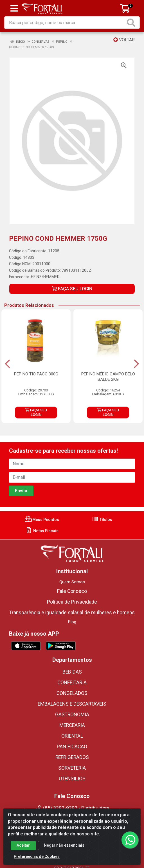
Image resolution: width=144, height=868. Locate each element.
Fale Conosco (72, 591)
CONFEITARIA (72, 683)
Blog (72, 622)
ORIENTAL (72, 736)
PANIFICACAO (72, 747)
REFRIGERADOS (72, 757)
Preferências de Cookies (37, 862)
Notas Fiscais (42, 531)
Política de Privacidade (72, 602)
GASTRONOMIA (72, 715)
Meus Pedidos (42, 520)
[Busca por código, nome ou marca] (65, 23)
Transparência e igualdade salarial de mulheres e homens (72, 613)
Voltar (124, 40)
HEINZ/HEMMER (45, 277)
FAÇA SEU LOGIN (72, 289)
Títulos (102, 520)
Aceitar (23, 851)
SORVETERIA (72, 768)
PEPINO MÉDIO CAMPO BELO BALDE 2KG (108, 377)
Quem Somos (72, 582)
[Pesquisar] (132, 23)
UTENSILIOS (72, 779)
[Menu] (14, 8)
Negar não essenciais (64, 851)
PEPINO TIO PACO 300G (36, 374)
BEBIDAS (72, 672)
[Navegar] (7, 364)
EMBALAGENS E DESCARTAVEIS (72, 704)
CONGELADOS (72, 693)
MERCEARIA (72, 725)
